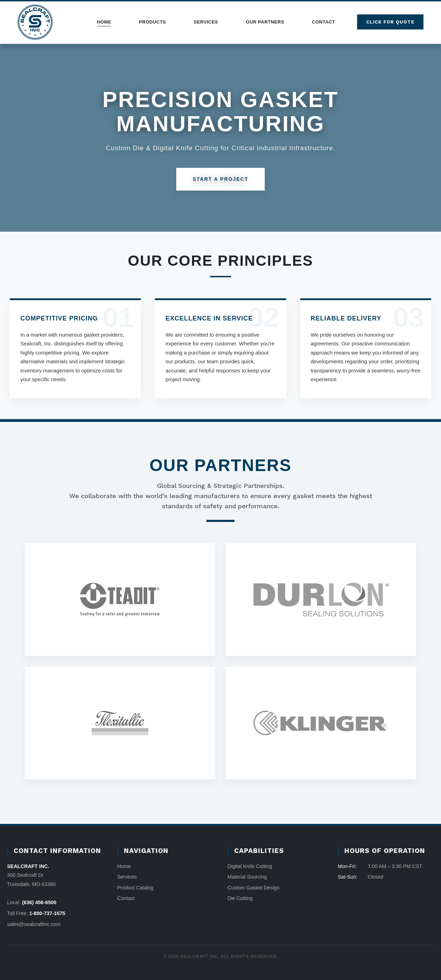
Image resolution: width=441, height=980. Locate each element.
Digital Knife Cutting (250, 866)
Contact (323, 22)
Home (104, 22)
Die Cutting (240, 898)
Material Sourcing (247, 877)
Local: (32, 902)
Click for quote (390, 22)
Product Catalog (135, 888)
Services (206, 22)
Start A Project (221, 179)
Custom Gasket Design (254, 888)
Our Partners (265, 22)
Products (153, 22)
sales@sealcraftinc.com (34, 924)
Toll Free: (36, 913)
